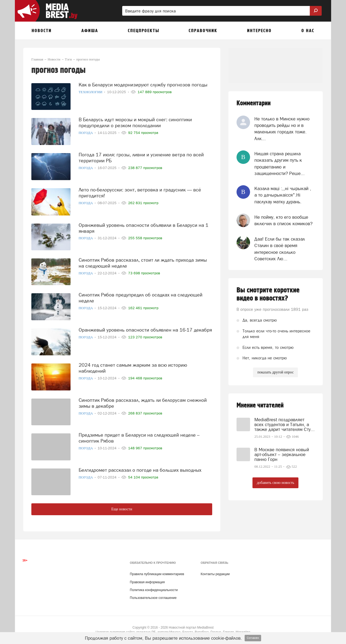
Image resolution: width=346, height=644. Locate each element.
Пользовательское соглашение (153, 598)
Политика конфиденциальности (154, 590)
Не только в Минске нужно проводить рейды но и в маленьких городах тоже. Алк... (282, 129)
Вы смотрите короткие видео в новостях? (268, 294)
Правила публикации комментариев (157, 574)
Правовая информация (147, 582)
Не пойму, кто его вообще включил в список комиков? (283, 220)
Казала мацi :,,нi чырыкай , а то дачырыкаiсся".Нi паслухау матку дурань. (283, 195)
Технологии (91, 92)
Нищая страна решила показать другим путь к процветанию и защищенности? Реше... (280, 163)
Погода (86, 133)
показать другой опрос (275, 372)
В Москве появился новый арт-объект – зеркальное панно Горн (282, 454)
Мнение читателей (260, 405)
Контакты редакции (215, 574)
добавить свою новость (275, 483)
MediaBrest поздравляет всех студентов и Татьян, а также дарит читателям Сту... (285, 424)
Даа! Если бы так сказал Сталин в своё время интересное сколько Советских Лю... (280, 249)
